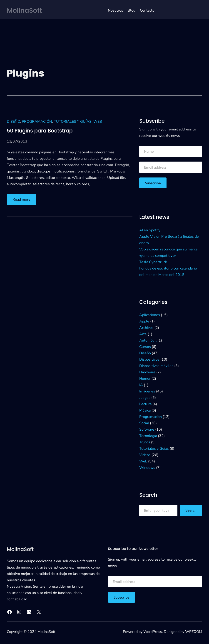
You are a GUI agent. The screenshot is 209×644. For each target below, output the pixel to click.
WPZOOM (194, 632)
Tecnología (148, 436)
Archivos (146, 328)
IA (141, 385)
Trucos (145, 442)
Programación (37, 122)
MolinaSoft (24, 10)
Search (191, 510)
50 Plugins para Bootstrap (40, 131)
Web (98, 122)
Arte (143, 334)
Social (144, 423)
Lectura (145, 404)
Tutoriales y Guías (73, 122)
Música (145, 410)
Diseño (13, 122)
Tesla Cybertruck (153, 262)
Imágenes (147, 391)
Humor (145, 379)
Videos (145, 455)
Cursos (145, 347)
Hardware (147, 372)
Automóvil (148, 340)
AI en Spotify (150, 230)
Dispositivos (149, 359)
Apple (144, 321)
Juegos (145, 398)
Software (147, 429)
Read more (23, 201)
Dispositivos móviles (156, 366)
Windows (147, 468)
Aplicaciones (150, 315)
